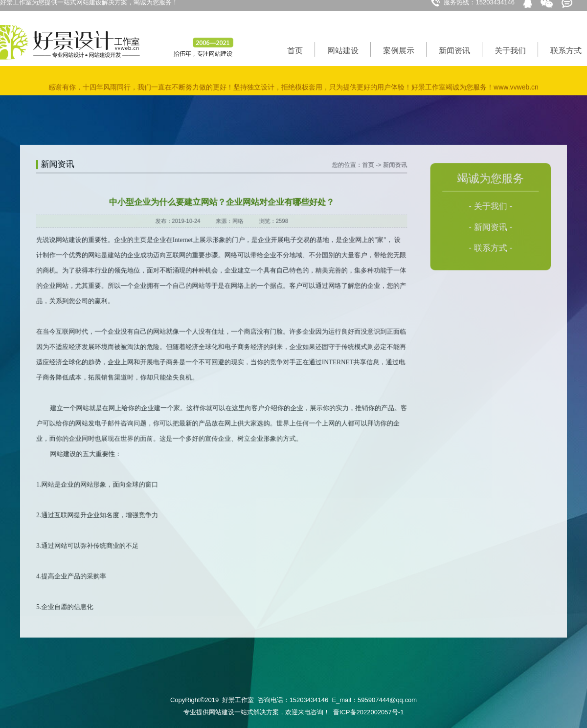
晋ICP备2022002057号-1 (369, 712)
